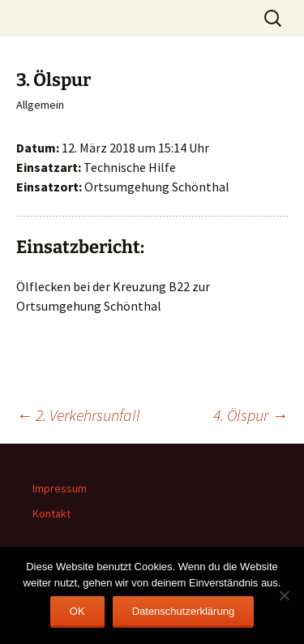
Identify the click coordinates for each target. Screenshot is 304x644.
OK (77, 611)
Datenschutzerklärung (183, 611)
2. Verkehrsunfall (78, 415)
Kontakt (51, 513)
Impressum (60, 488)
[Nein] (284, 595)
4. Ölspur (250, 415)
